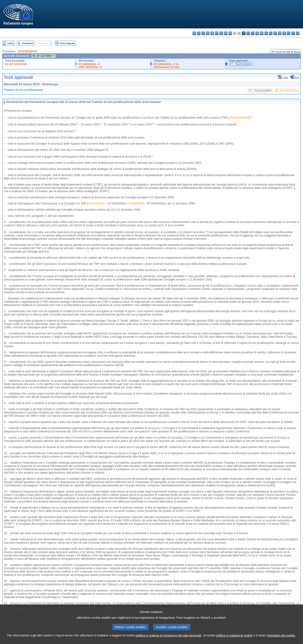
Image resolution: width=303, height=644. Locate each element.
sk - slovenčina (284, 33)
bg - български (194, 33)
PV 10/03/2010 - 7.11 (166, 64)
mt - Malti (262, 33)
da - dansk (208, 33)
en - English (226, 33)
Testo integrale (67, 43)
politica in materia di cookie (234, 641)
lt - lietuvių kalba (253, 33)
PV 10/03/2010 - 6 (89, 64)
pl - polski (271, 33)
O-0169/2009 (135, 204)
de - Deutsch (212, 33)
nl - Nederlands (266, 33)
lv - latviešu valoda (248, 33)
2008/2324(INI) (239, 118)
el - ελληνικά (221, 33)
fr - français (230, 33)
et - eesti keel (217, 33)
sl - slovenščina (289, 33)
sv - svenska (298, 33)
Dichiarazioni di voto (167, 67)
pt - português (275, 33)
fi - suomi (293, 33)
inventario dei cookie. (281, 641)
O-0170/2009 (96, 204)
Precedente (28, 43)
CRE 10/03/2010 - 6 (90, 67)
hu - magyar (257, 33)
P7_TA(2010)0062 (241, 64)
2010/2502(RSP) (28, 51)
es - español (199, 33)
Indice (10, 43)
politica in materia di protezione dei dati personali (168, 641)
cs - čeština (203, 33)
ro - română (280, 33)
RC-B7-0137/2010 (16, 64)
